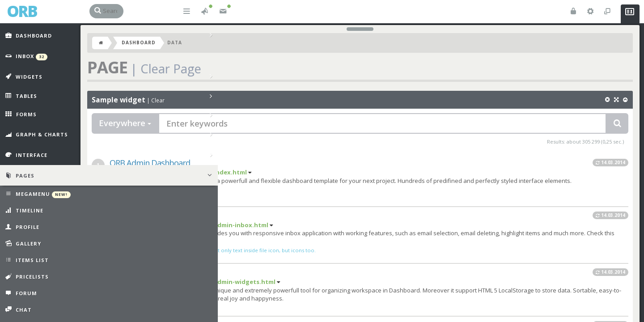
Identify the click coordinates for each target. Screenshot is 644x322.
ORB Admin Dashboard (159, 165)
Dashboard (148, 46)
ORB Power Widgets (153, 275)
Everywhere (134, 126)
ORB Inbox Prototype (155, 218)
